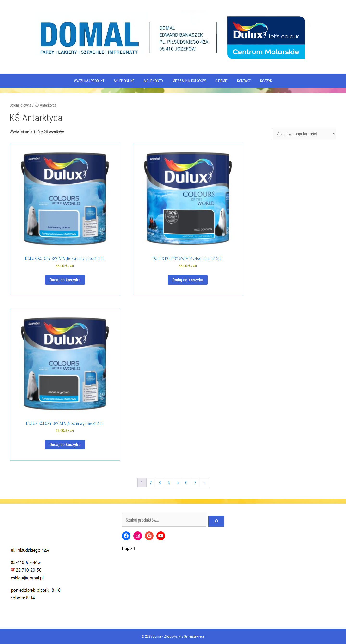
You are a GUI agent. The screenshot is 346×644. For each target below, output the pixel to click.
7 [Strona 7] (195, 483)
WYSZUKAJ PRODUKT (89, 81)
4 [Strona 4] (169, 483)
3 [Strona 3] (160, 483)
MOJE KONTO (153, 81)
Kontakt (244, 81)
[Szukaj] (216, 521)
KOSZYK (266, 81)
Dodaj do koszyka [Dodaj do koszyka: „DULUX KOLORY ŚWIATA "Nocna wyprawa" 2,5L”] (65, 445)
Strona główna (20, 105)
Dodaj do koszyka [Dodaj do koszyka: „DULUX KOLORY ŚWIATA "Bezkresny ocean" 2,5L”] (65, 280)
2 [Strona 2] (151, 483)
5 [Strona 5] (177, 483)
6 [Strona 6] (186, 483)
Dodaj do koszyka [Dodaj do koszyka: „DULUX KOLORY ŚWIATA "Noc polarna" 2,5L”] (188, 280)
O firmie (221, 81)
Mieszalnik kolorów (189, 81)
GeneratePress (194, 636)
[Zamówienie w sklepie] (304, 134)
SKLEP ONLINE (124, 81)
